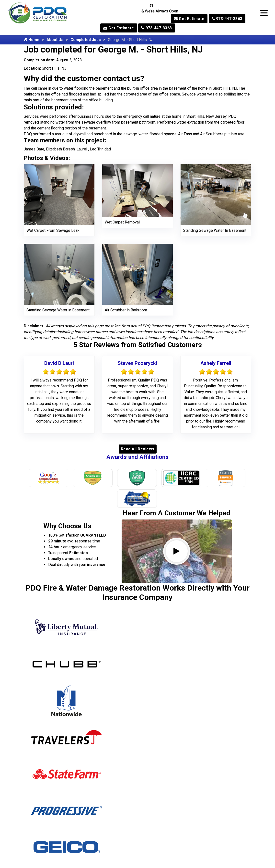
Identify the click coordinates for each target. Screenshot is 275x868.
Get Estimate (189, 19)
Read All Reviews (138, 449)
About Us (55, 40)
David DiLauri (59, 363)
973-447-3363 (227, 19)
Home (32, 40)
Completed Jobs (86, 40)
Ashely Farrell (216, 363)
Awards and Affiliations (137, 457)
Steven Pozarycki (137, 363)
